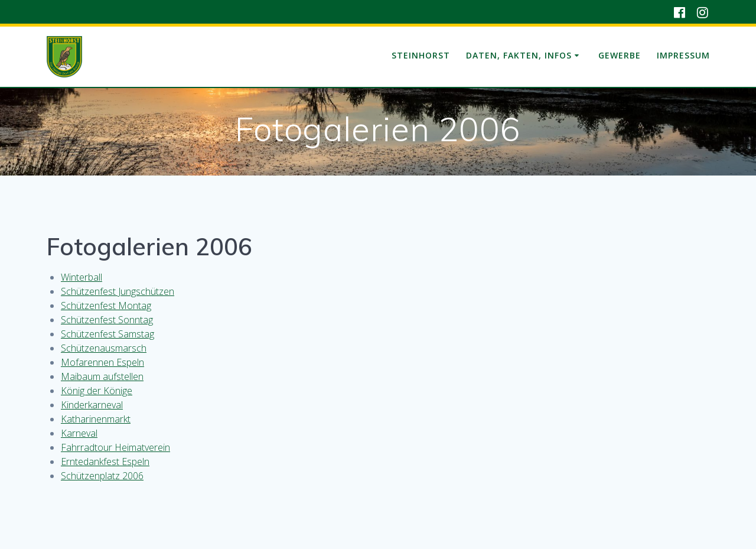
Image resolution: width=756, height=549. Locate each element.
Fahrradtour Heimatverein (115, 447)
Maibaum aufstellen (102, 376)
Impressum (683, 55)
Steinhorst (421, 55)
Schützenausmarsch (104, 348)
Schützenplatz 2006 (102, 476)
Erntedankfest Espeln (105, 462)
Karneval (79, 433)
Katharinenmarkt (96, 419)
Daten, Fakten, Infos (519, 55)
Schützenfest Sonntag (107, 320)
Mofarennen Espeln (102, 362)
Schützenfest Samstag (107, 334)
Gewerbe (620, 55)
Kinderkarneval (92, 405)
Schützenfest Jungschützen (118, 291)
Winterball (82, 277)
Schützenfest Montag (106, 306)
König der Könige (97, 391)
